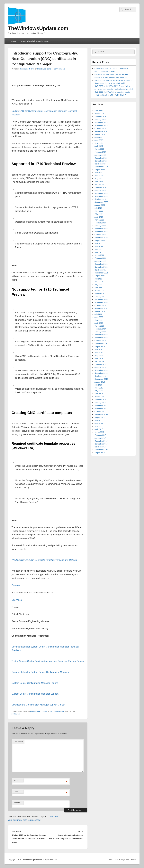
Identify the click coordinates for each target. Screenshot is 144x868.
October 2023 (100, 199)
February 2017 (100, 435)
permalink (16, 714)
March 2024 (99, 184)
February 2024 (100, 187)
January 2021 (100, 297)
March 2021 (99, 291)
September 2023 (101, 202)
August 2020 (100, 311)
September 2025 (101, 131)
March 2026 (99, 114)
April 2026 (99, 111)
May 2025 (99, 143)
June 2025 (99, 140)
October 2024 (100, 164)
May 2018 (99, 391)
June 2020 (99, 317)
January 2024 (100, 190)
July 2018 (98, 385)
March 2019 (99, 361)
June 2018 (99, 388)
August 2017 (100, 417)
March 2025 (99, 149)
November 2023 (101, 196)
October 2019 (100, 341)
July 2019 (98, 350)
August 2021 (100, 276)
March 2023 (99, 220)
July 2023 (98, 208)
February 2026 (100, 117)
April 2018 (99, 394)
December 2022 (101, 229)
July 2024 (98, 173)
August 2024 (100, 170)
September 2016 (101, 450)
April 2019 (99, 358)
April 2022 (99, 252)
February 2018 (100, 400)
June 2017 (99, 423)
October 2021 (100, 270)
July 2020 (98, 314)
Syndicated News (44, 69)
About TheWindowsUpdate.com (35, 41)
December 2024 (101, 158)
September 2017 (101, 414)
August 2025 (100, 134)
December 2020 (101, 299)
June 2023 (99, 211)
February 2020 (100, 329)
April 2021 (99, 288)
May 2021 (99, 285)
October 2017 (100, 412)
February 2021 (100, 294)
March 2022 (99, 255)
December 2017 (101, 406)
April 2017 (99, 429)
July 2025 (98, 137)
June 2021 (99, 282)
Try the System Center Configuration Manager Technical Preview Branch (48, 661)
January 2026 (100, 120)
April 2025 (99, 146)
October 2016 (100, 447)
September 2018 (101, 379)
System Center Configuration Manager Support (35, 694)
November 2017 (101, 409)
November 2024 (101, 161)
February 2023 (100, 223)
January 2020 (100, 332)
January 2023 (100, 226)
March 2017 (99, 432)
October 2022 (100, 235)
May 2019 (99, 355)
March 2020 (99, 326)
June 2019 (99, 353)
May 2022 (99, 249)
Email (16, 791)
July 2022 (98, 243)
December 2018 (101, 370)
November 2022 (101, 232)
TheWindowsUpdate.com (38, 28)
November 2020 (101, 302)
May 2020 (99, 320)
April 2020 (99, 323)
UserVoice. (17, 600)
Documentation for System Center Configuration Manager (40, 672)
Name (16, 780)
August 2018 (100, 382)
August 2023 (100, 205)
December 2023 (101, 193)
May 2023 (99, 214)
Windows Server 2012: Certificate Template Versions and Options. (44, 560)
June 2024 (99, 176)
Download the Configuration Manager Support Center (38, 705)
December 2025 (101, 123)
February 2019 (100, 364)
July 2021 (98, 279)
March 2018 (99, 397)
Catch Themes (130, 860)
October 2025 (100, 128)
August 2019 (100, 347)
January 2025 (100, 155)
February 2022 (100, 258)
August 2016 (100, 453)
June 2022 (99, 246)
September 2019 (101, 344)
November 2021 (101, 267)
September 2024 (101, 167)
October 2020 (100, 305)
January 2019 (100, 367)
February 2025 (100, 152)
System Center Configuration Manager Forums (35, 683)
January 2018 (100, 403)
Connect (16, 585)
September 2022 (101, 238)
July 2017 (98, 420)
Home (14, 41)
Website (17, 803)
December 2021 (101, 264)
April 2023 (99, 217)
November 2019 (101, 338)
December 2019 (101, 335)
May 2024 (99, 179)
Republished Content (39, 711)
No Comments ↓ (60, 69)
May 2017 (99, 426)
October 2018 (100, 376)
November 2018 (101, 373)
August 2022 (100, 240)
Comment (18, 742)
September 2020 (101, 308)
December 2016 (101, 441)
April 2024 (99, 181)
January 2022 (100, 261)
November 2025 (101, 125)
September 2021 (101, 273)
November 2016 (101, 444)
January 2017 (100, 438)
